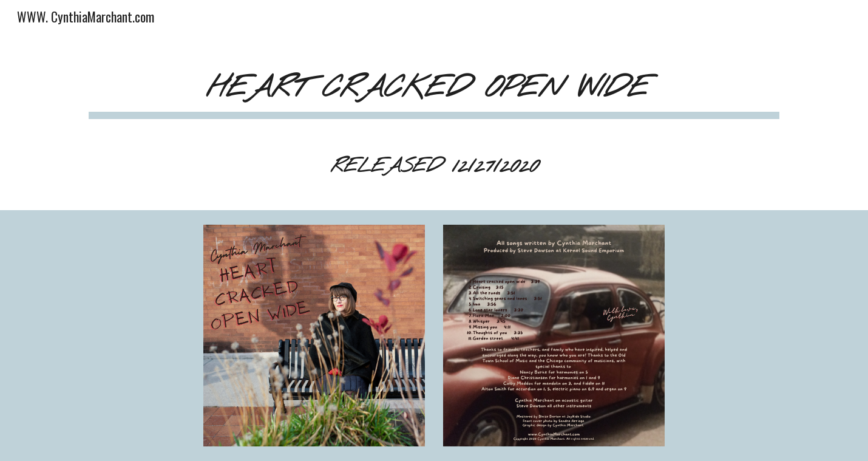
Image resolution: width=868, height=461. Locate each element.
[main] (434, 123)
